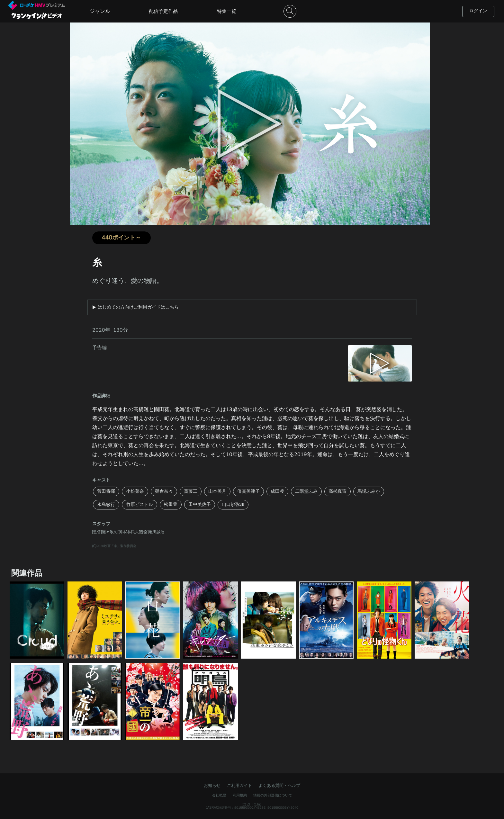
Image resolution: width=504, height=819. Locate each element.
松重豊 (171, 504)
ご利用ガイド (239, 786)
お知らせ (212, 786)
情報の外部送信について (273, 795)
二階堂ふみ (306, 491)
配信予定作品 (163, 11)
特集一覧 (227, 11)
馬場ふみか (369, 491)
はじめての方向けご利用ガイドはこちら (138, 307)
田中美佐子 (200, 504)
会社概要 (219, 795)
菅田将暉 (106, 491)
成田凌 (277, 491)
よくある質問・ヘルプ (279, 786)
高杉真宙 (337, 491)
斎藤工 (191, 491)
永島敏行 (106, 504)
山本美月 (217, 491)
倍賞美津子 (248, 491)
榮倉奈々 (164, 491)
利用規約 (240, 795)
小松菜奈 (135, 491)
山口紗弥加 (233, 504)
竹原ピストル (139, 504)
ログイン (478, 11)
